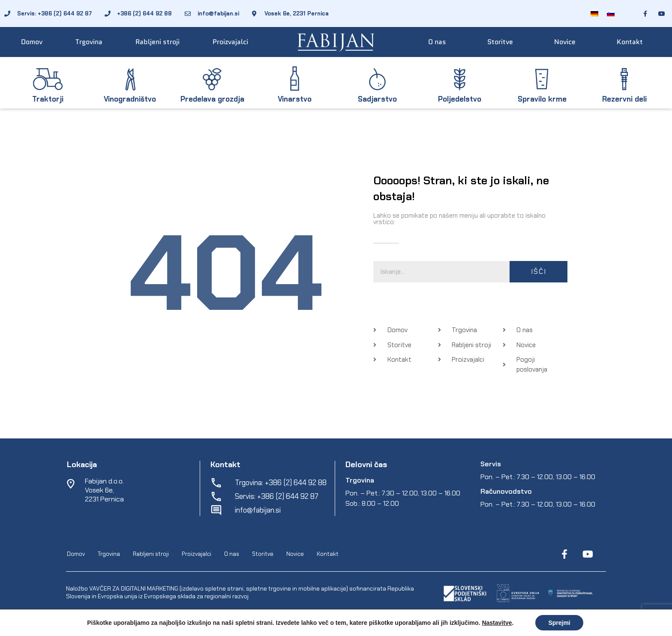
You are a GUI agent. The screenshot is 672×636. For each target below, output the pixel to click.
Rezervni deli (624, 99)
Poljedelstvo (460, 99)
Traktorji (48, 99)
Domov (32, 42)
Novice (565, 42)
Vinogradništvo (130, 99)
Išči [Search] (539, 271)
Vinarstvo (295, 99)
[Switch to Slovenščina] (611, 13)
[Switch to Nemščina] (594, 13)
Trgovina (89, 42)
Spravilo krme (542, 99)
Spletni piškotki (391, 628)
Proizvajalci (230, 42)
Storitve (500, 42)
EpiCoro (229, 628)
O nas (437, 42)
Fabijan (157, 628)
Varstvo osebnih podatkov (331, 628)
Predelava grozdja (212, 99)
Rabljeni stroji (157, 42)
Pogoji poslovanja (267, 628)
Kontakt (630, 42)
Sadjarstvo (377, 99)
